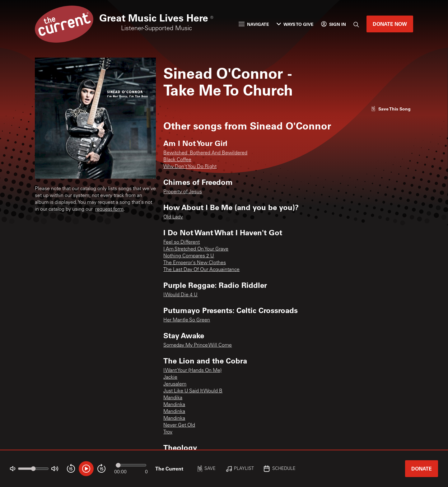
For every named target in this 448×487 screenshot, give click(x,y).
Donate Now (390, 24)
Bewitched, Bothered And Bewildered (205, 153)
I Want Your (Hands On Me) (192, 371)
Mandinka (174, 405)
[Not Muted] (13, 469)
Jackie (170, 377)
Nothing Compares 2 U (189, 256)
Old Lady (173, 217)
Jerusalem (175, 384)
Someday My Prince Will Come (198, 345)
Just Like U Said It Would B (193, 391)
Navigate (254, 24)
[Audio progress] (131, 465)
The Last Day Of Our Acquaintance (201, 270)
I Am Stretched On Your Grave (196, 249)
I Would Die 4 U (180, 295)
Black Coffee (177, 160)
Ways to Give (295, 24)
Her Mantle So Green (187, 320)
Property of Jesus (183, 192)
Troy (168, 432)
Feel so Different (182, 242)
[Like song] (391, 109)
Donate (422, 468)
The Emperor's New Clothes (195, 263)
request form (109, 209)
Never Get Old (179, 425)
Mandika (173, 398)
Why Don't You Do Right (190, 167)
